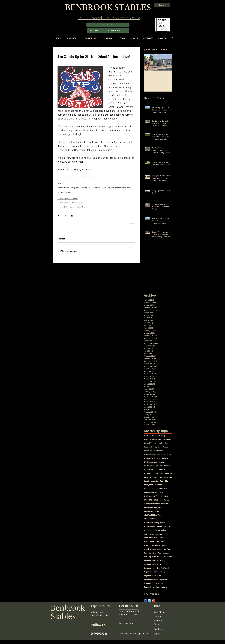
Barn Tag (147, 557)
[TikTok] (106, 634)
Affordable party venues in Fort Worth (158, 526)
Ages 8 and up (161, 530)
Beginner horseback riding (154, 572)
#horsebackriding (151, 469)
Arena (162, 538)
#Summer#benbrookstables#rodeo (157, 439)
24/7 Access (164, 500)
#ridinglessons (150, 488)
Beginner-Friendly (151, 579)
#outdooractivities (151, 481)
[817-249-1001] (108, 25)
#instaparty (159, 473)
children (111, 188)
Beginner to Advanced (152, 576)
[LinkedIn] (100, 634)
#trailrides (148, 496)
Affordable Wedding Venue (154, 522)
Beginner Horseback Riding (154, 560)
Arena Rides (160, 541)
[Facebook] (95, 634)
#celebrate (148, 451)
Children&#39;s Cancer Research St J (72, 207)
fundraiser (97, 188)
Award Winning (161, 545)
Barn (146, 553)
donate (130, 188)
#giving (159, 466)
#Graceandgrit (161, 435)
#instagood (148, 473)
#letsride (169, 473)
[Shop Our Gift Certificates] (108, 30)
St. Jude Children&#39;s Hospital (70, 203)
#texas (163, 492)
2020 (166, 496)
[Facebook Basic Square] (145, 600)
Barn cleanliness (159, 557)
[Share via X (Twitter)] (65, 216)
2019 (160, 496)
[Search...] (162, 5)
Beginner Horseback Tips (153, 564)
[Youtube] (103, 634)
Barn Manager (163, 553)
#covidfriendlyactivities (153, 454)
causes (104, 188)
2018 (155, 496)
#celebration (158, 451)
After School (149, 530)
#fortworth (148, 458)
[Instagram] (92, 634)
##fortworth (149, 435)
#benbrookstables (160, 443)
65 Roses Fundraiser (152, 504)
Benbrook (163, 579)
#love (146, 477)
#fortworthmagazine (163, 458)
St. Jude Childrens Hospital (68, 199)
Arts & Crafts (149, 545)
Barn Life (153, 553)
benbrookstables (64, 188)
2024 (151, 500)
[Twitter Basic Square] (149, 600)
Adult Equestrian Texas (153, 507)
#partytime (159, 485)
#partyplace (148, 485)
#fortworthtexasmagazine (154, 462)
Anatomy (147, 534)
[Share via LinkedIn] (72, 216)
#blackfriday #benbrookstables (156, 447)
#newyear (168, 477)
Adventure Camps (151, 519)
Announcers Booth (151, 538)
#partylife (164, 481)
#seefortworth (163, 488)
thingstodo (75, 188)
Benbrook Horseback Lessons (155, 587)
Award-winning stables (153, 549)
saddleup (84, 188)
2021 (145, 500)
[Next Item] (168, 62)
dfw (90, 188)
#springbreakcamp (151, 492)
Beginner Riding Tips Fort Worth (157, 568)
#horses (162, 469)
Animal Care (157, 534)
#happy (167, 466)
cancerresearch (121, 188)
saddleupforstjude (64, 192)
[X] (97, 634)
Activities (165, 504)
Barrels (169, 557)
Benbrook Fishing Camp (153, 583)
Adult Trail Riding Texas (153, 515)
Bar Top (167, 549)
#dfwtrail (167, 454)
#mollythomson (156, 477)
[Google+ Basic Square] (153, 600)
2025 (156, 500)
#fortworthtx (149, 466)
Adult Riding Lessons (152, 511)
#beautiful (148, 443)
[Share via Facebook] (59, 216)
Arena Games (149, 541)
